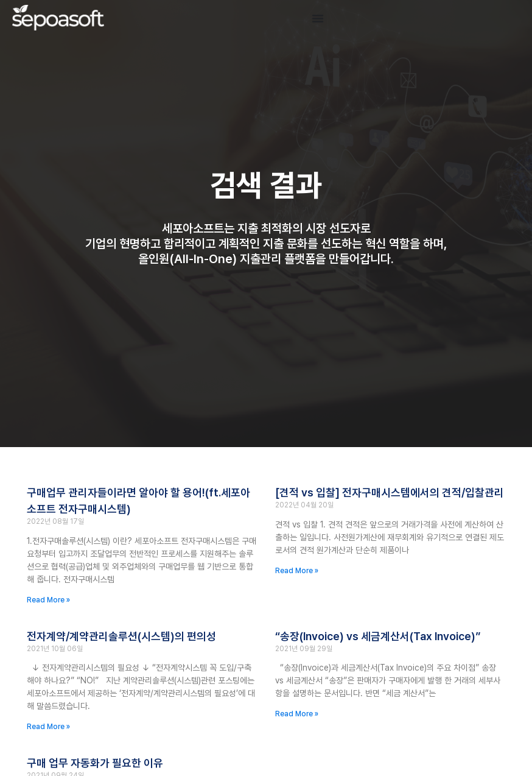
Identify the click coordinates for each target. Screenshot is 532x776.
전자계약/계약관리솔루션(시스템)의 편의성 (121, 636)
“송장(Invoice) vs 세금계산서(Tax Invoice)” (378, 636)
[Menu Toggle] (318, 18)
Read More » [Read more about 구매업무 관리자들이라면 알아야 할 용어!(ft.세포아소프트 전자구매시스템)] (48, 600)
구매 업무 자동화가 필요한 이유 (95, 763)
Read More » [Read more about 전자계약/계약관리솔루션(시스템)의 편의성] (48, 727)
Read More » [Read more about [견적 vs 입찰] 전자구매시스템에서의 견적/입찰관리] (297, 571)
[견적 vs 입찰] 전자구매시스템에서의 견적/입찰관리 (390, 492)
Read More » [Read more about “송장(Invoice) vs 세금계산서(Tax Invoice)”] (297, 714)
